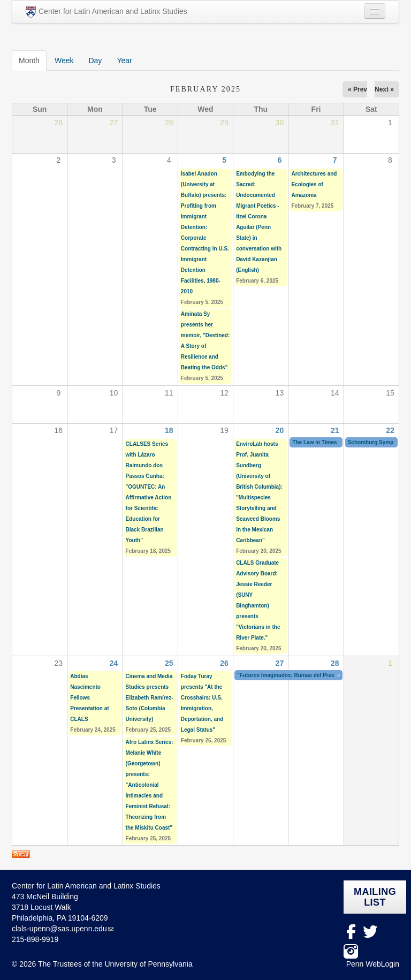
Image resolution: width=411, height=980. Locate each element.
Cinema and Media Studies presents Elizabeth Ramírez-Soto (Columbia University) (150, 698)
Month (33, 60)
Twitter (371, 932)
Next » (384, 89)
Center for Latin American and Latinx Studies (106, 12)
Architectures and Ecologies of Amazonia (314, 184)
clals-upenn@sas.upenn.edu (59, 929)
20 (280, 430)
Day (95, 60)
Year (124, 60)
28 (335, 663)
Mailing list (375, 897)
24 (114, 663)
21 (335, 430)
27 (280, 663)
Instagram (351, 951)
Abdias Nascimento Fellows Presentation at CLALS (89, 698)
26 (224, 663)
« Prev (357, 89)
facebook (351, 932)
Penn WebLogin (373, 964)
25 (169, 663)
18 (169, 430)
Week (64, 60)
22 (390, 430)
